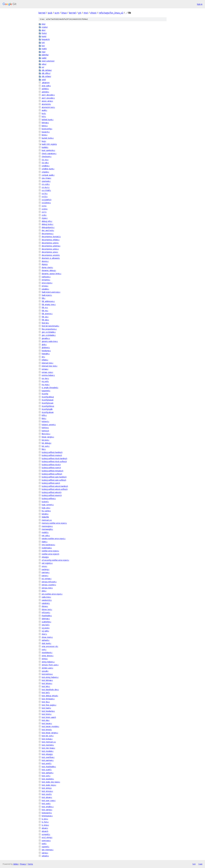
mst (86, 13)
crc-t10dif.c (46, 190)
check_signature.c (49, 153)
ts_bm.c (45, 819)
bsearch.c (46, 132)
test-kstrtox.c (47, 674)
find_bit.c (45, 323)
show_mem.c (47, 637)
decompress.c (48, 233)
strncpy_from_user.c (50, 665)
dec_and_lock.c (48, 230)
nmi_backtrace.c (48, 545)
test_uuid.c (46, 803)
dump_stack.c (47, 267)
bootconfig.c (47, 129)
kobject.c (45, 421)
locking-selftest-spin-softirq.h (54, 480)
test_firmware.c (48, 699)
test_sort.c (46, 776)
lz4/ (43, 42)
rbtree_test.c (47, 609)
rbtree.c (45, 606)
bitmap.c (45, 123)
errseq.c (45, 286)
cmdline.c (46, 166)
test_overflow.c (48, 757)
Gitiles (16, 864)
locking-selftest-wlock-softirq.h (55, 489)
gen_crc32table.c (49, 332)
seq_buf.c (46, 625)
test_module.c (48, 751)
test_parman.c (48, 760)
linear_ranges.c (48, 437)
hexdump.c (46, 351)
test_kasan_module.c (50, 726)
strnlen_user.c (47, 668)
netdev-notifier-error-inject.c (54, 538)
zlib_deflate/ (47, 70)
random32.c (47, 600)
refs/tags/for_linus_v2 (111, 13)
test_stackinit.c (48, 779)
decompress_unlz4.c (50, 243)
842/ (44, 24)
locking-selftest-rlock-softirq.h (54, 461)
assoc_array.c (47, 101)
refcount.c (46, 612)
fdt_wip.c (45, 320)
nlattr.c (45, 542)
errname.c (46, 280)
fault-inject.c (47, 295)
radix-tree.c (46, 597)
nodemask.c (47, 548)
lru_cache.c (46, 511)
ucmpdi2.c (46, 834)
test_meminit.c (48, 745)
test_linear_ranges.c (50, 733)
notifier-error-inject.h (50, 554)
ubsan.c (45, 828)
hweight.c (46, 354)
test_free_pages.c (49, 705)
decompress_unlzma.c (51, 246)
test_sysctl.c (47, 794)
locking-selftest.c (49, 498)
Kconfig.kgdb (47, 409)
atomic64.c (46, 104)
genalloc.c (46, 338)
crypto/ (45, 27)
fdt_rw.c (45, 311)
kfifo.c (44, 415)
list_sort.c (46, 446)
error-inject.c (47, 283)
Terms (30, 864)
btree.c (45, 135)
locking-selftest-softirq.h (52, 474)
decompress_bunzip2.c (51, 236)
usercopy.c (46, 840)
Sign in (200, 4)
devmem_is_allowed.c (51, 258)
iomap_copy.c (47, 372)
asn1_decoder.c (48, 95)
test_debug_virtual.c (50, 696)
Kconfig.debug (48, 397)
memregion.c (47, 526)
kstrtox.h (45, 431)
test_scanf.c (47, 770)
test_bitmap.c (47, 680)
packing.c (46, 569)
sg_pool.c (46, 628)
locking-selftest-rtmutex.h (52, 471)
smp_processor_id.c (50, 646)
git (80, 13)
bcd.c (44, 113)
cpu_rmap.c (46, 178)
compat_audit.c (48, 175)
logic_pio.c (46, 508)
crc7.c (44, 212)
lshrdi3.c (45, 514)
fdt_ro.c (45, 307)
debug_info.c (47, 221)
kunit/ (44, 36)
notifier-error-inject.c (50, 551)
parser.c (45, 576)
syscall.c (45, 671)
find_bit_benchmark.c (50, 326)
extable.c (45, 289)
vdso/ (44, 64)
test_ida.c (46, 720)
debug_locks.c (48, 224)
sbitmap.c (46, 619)
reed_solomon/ (48, 61)
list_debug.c (47, 443)
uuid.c (44, 843)
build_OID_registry (49, 144)
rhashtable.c (47, 616)
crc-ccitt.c (46, 184)
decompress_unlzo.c (50, 249)
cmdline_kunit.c (48, 169)
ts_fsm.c (45, 822)
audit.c (44, 110)
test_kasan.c (47, 723)
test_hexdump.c (48, 711)
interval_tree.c (48, 363)
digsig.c (45, 264)
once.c (44, 566)
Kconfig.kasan (48, 400)
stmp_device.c (48, 656)
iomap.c (45, 369)
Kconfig (45, 394)
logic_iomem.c (48, 505)
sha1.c (44, 634)
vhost (93, 13)
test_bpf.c (46, 692)
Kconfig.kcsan (48, 403)
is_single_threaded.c (50, 387)
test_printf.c (47, 763)
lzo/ (43, 46)
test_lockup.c (47, 739)
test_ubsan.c (47, 797)
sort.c (44, 649)
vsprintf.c (45, 847)
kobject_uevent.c (49, 425)
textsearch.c (47, 813)
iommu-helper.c (48, 375)
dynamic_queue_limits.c (52, 274)
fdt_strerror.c (47, 314)
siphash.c (46, 640)
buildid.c (45, 147)
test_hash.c (46, 708)
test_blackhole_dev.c (50, 689)
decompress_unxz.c (50, 252)
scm (57, 13)
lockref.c (45, 502)
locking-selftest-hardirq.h (52, 452)
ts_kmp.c (45, 825)
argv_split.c (46, 86)
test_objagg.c (47, 754)
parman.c (46, 572)
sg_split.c (45, 631)
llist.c (44, 449)
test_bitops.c (47, 683)
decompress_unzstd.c (51, 255)
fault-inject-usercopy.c (51, 292)
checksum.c (47, 156)
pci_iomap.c (47, 579)
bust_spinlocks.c (48, 150)
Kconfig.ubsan (48, 412)
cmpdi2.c (45, 172)
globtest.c (46, 347)
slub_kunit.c (46, 643)
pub (50, 13)
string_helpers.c (48, 662)
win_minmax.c (48, 850)
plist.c (44, 591)
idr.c (43, 357)
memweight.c (47, 529)
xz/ (43, 67)
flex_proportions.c (49, 329)
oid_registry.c (47, 563)
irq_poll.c (45, 381)
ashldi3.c (45, 89)
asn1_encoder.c (48, 98)
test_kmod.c (47, 730)
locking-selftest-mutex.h (52, 455)
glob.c (44, 344)
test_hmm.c (47, 714)
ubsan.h (45, 831)
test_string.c (47, 788)
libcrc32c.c (46, 434)
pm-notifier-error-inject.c (52, 594)
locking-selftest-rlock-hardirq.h (54, 458)
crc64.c (45, 209)
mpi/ (44, 52)
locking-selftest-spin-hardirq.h (54, 477)
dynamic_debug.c (49, 270)
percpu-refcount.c (49, 582)
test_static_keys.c (49, 785)
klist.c (44, 418)
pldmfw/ (45, 55)
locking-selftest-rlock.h (51, 465)
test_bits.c (46, 686)
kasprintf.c (46, 391)
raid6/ (44, 58)
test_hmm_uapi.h (49, 717)
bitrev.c (45, 126)
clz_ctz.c (45, 160)
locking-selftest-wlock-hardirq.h (55, 486)
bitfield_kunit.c (48, 120)
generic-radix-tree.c (50, 341)
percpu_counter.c (49, 585)
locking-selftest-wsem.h (52, 495)
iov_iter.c (45, 378)
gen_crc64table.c (49, 335)
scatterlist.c (46, 622)
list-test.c (45, 440)
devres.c (45, 261)
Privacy (23, 864)
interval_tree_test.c (50, 366)
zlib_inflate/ (46, 76)
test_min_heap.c (48, 748)
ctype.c (45, 218)
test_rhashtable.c (49, 767)
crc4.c (44, 206)
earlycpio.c (46, 277)
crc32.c (45, 196)
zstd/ (44, 79)
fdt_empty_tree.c (49, 304)
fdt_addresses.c (48, 301)
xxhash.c (45, 856)
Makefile (45, 517)
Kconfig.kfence (48, 406)
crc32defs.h (47, 200)
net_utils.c (46, 535)
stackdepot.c (47, 652)
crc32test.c (46, 203)
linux (64, 13)
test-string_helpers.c (50, 677)
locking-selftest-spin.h (51, 483)
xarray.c (45, 853)
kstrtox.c (45, 428)
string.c (45, 659)
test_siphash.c (48, 773)
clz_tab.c (45, 163)
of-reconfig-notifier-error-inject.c (55, 560)
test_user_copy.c (49, 800)
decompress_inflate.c (51, 240)
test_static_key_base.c (51, 782)
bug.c (44, 141)
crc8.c (44, 215)
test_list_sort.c (48, 736)
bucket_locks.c (48, 138)
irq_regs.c (46, 384)
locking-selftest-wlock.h (52, 492)
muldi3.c (45, 532)
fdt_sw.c (45, 317)
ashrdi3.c (45, 92)
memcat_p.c (47, 520)
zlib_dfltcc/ (46, 73)
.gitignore (46, 82)
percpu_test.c (47, 588)
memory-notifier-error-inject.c (54, 523)
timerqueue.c (47, 816)
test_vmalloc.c (48, 807)
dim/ (44, 30)
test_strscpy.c (47, 791)
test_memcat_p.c (49, 742)
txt (194, 864)
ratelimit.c (46, 603)
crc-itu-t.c (46, 187)
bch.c (44, 116)
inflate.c (45, 360)
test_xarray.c (47, 810)
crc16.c (45, 193)
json (200, 864)
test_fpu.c (46, 702)
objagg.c (45, 557)
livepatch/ (46, 39)
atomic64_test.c (48, 107)
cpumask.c (46, 181)
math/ (44, 49)
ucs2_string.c (47, 837)
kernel (42, 13)
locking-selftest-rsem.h (51, 468)
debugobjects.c (48, 227)
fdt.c (44, 298)
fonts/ (44, 33)
